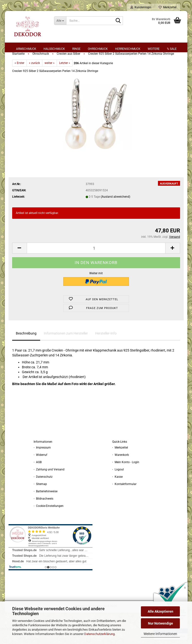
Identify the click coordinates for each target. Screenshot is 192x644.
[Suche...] (60, 21)
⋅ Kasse (117, 489)
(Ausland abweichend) (115, 209)
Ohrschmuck (98, 49)
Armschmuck (26, 49)
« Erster (19, 76)
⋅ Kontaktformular (124, 497)
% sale (172, 49)
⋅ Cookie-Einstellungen (49, 519)
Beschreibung (26, 346)
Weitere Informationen (160, 634)
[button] (19, 261)
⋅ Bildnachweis (43, 511)
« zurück (34, 76)
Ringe (76, 49)
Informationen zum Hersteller (66, 346)
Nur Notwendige (160, 623)
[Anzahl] (96, 261)
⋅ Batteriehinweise (46, 504)
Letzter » (65, 76)
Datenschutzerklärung (99, 634)
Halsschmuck (54, 49)
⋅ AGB (38, 475)
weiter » (50, 76)
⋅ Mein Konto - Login (126, 475)
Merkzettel (168, 7)
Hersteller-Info (106, 346)
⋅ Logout (118, 482)
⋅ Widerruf (40, 468)
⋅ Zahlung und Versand (49, 482)
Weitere (154, 49)
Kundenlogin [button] (141, 7)
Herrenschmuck (128, 49)
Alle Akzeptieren (160, 611)
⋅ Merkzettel (120, 460)
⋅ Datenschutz (43, 489)
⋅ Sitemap (40, 497)
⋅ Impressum (42, 460)
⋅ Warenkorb (121, 468)
